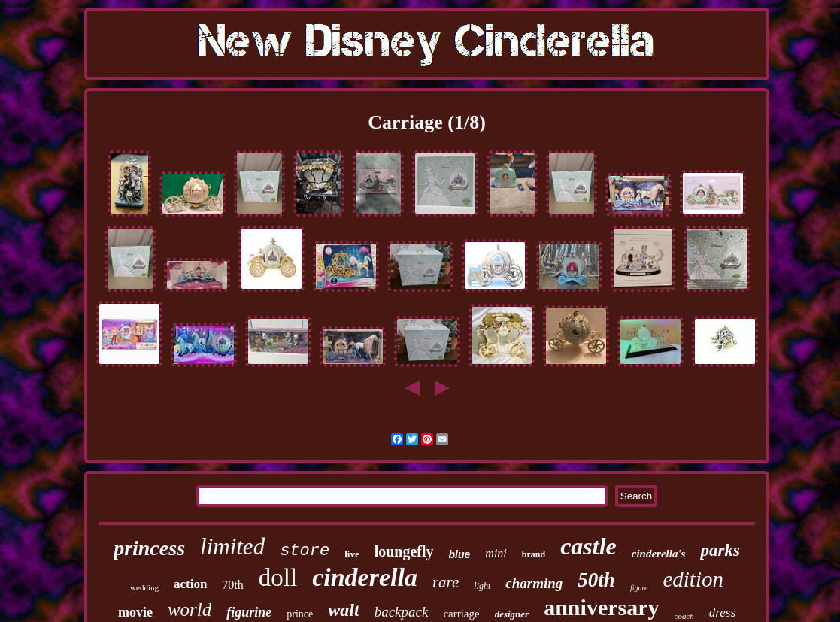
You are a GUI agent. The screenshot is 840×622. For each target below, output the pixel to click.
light (482, 586)
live (352, 554)
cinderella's (659, 554)
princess (149, 548)
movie (135, 612)
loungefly (404, 551)
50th (596, 580)
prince (300, 614)
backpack (402, 612)
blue (460, 554)
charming (534, 583)
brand (534, 554)
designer (512, 614)
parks (720, 550)
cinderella (365, 577)
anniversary (601, 607)
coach (684, 616)
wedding (144, 587)
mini (496, 553)
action (190, 584)
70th (232, 585)
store (305, 551)
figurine (249, 612)
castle (588, 546)
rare (446, 582)
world (190, 610)
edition (693, 579)
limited (232, 546)
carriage (461, 614)
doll (278, 578)
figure (639, 588)
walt (343, 610)
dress (722, 613)
